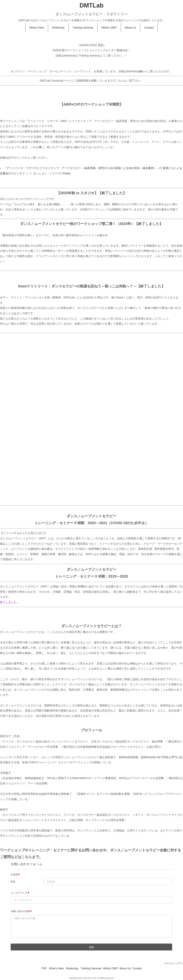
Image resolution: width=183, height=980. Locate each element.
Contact (149, 28)
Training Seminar (83, 28)
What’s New (37, 28)
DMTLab (91, 5)
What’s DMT (109, 28)
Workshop (58, 28)
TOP (44, 968)
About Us (131, 28)
